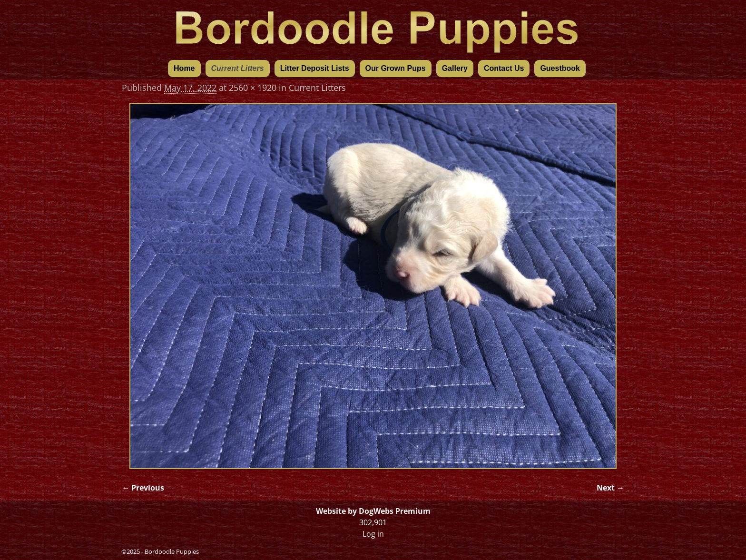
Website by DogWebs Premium (373, 511)
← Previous (143, 488)
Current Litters (238, 68)
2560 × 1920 (253, 88)
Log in (373, 534)
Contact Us (504, 68)
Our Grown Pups (396, 68)
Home (184, 68)
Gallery (455, 68)
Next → (610, 488)
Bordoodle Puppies (172, 551)
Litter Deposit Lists (315, 68)
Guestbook (560, 68)
